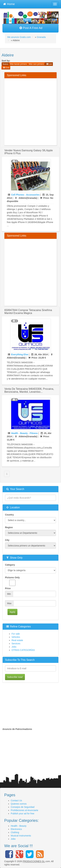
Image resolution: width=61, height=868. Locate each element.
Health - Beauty (19, 826)
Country (9, 515)
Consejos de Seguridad (23, 807)
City (7, 540)
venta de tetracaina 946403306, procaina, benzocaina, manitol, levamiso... (29, 390)
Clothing (15, 832)
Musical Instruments (21, 836)
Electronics (16, 829)
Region (9, 527)
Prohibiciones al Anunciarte (24, 810)
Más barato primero (19, 64)
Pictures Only (12, 581)
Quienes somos (19, 804)
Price (8, 588)
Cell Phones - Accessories (25, 195)
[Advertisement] (30, 111)
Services (16, 644)
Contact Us (16, 800)
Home (9, 4)
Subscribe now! (15, 677)
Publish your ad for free (23, 814)
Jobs (14, 647)
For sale (16, 634)
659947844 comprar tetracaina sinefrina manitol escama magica (28, 312)
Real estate (17, 640)
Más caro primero (36, 64)
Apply (12, 612)
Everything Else (20, 354)
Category (10, 565)
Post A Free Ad (31, 28)
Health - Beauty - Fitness (24, 433)
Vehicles (16, 637)
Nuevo (5, 64)
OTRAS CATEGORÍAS (23, 650)
